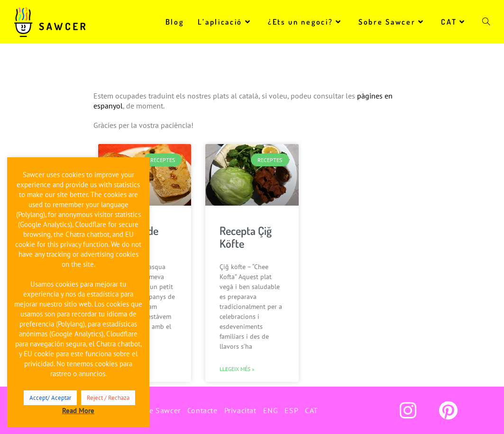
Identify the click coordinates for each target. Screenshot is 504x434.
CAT (312, 410)
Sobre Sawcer (157, 410)
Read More (78, 411)
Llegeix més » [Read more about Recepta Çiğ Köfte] (237, 369)
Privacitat (240, 410)
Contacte (202, 410)
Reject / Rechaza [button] (108, 398)
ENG (271, 410)
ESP (291, 410)
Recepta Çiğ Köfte (246, 237)
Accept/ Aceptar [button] (50, 398)
